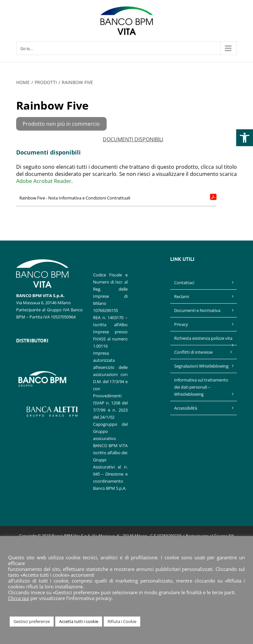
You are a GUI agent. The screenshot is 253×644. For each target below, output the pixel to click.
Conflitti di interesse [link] (193, 352)
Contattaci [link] (184, 283)
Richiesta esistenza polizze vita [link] (203, 338)
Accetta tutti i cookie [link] (79, 621)
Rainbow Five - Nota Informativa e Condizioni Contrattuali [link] (75, 198)
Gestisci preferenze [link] (32, 621)
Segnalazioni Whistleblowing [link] (201, 366)
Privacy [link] (181, 324)
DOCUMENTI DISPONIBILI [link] (133, 139)
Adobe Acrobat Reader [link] (44, 181)
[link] (245, 138)
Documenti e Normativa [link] (197, 310)
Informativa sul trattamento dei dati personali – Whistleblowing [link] (201, 387)
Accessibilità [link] (186, 408)
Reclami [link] (182, 296)
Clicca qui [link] (19, 598)
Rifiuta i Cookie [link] (122, 621)
